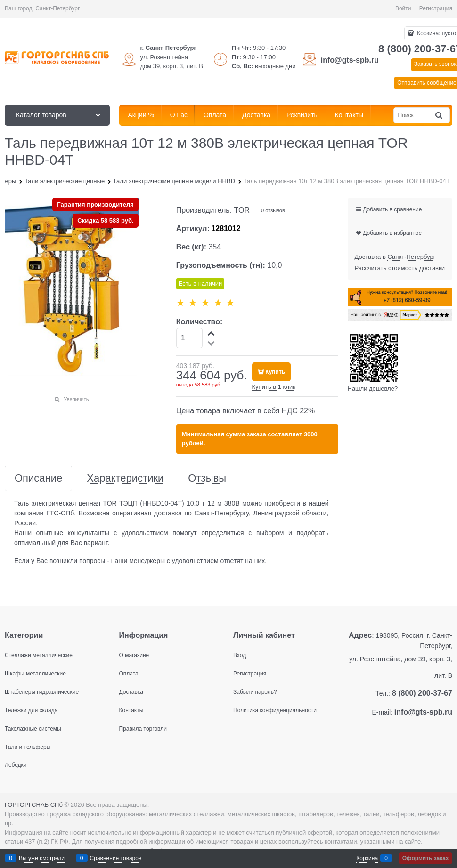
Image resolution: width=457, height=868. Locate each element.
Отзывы (207, 478)
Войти (403, 8)
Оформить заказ (425, 858)
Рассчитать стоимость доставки (400, 268)
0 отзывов (273, 210)
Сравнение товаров (116, 858)
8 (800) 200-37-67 (422, 693)
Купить (275, 372)
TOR (242, 210)
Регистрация (436, 8)
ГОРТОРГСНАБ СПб (34, 805)
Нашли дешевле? (373, 389)
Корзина (367, 858)
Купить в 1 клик (274, 387)
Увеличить (76, 399)
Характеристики (125, 478)
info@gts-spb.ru (350, 60)
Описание (38, 478)
